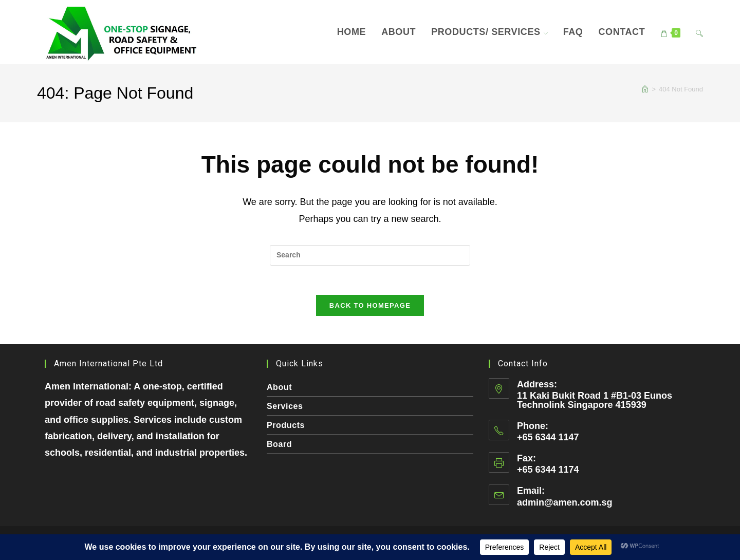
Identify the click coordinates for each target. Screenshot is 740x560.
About (279, 387)
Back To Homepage (370, 307)
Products (286, 425)
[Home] (645, 89)
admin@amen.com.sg (565, 502)
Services (285, 406)
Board (279, 444)
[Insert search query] (370, 255)
